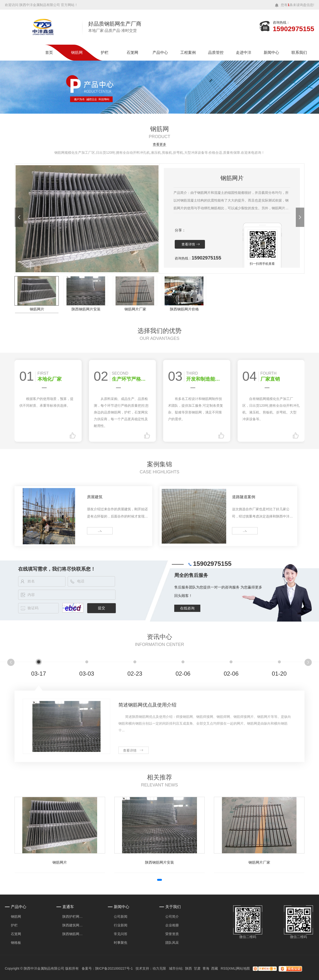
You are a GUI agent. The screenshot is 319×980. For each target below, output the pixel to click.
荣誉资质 (172, 934)
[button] (19, 217)
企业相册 (172, 925)
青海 (206, 968)
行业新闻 (121, 925)
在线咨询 (187, 608)
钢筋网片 (37, 309)
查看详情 (188, 244)
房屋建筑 (95, 497)
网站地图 (243, 968)
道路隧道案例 (244, 497)
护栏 (105, 52)
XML (232, 968)
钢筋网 (77, 52)
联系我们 (299, 52)
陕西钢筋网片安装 (86, 309)
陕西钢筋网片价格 (184, 309)
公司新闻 (121, 917)
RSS (224, 968)
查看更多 (159, 144)
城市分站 (176, 968)
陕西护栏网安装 (74, 917)
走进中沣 (244, 52)
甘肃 (197, 968)
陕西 (188, 968)
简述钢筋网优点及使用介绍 (147, 705)
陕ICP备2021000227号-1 (114, 968)
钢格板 (16, 943)
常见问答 (121, 934)
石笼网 (132, 52)
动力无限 (159, 968)
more (93, 531)
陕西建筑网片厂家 (74, 925)
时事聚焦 (121, 943)
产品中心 (160, 52)
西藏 (215, 968)
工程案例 (188, 52)
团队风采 (172, 943)
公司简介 (172, 917)
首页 (49, 52)
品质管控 (216, 52)
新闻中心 (271, 52)
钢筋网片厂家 (135, 309)
